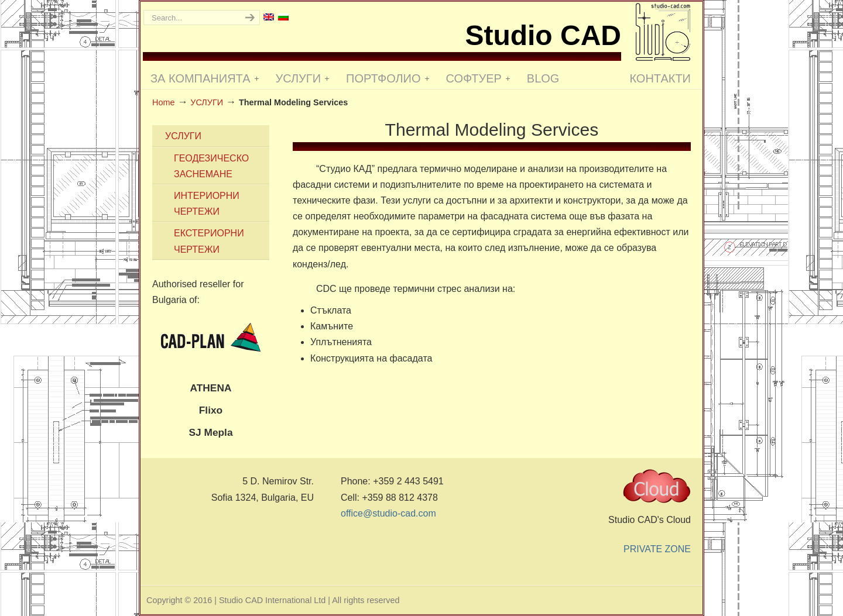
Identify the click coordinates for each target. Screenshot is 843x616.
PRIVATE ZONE (657, 549)
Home (163, 102)
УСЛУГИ (207, 102)
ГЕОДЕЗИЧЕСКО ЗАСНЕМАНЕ (211, 166)
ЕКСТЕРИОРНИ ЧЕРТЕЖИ (209, 241)
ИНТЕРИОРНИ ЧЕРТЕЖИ (207, 204)
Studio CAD (663, 32)
